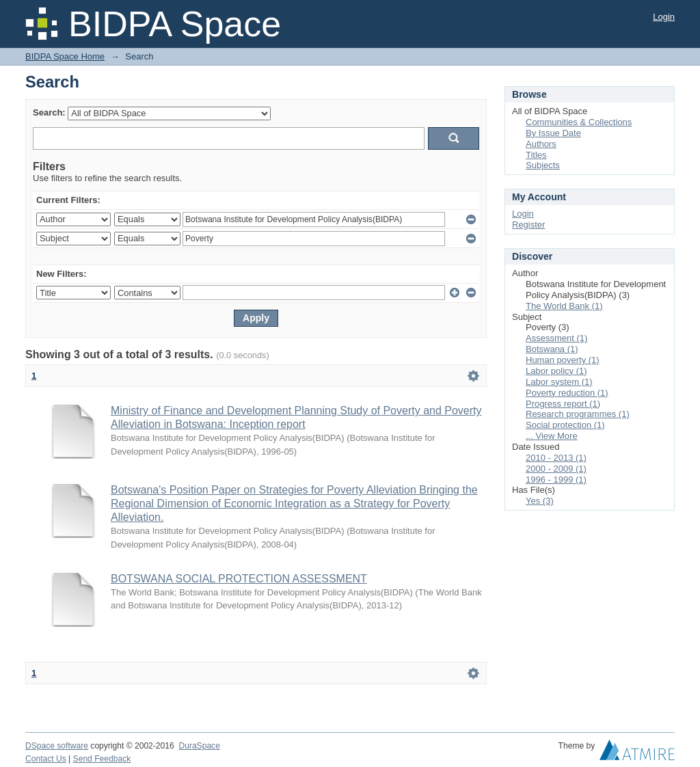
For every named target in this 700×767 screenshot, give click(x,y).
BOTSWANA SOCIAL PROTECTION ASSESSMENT (239, 579)
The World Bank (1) (564, 306)
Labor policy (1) (556, 371)
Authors (541, 144)
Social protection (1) (565, 425)
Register (528, 225)
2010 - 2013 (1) (556, 458)
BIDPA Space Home (65, 56)
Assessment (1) (556, 338)
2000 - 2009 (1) (556, 469)
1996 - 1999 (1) (556, 480)
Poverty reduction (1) (567, 393)
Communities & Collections (579, 122)
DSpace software (57, 746)
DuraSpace (199, 746)
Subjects (543, 165)
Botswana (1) (552, 349)
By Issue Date (553, 133)
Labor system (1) (559, 382)
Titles (536, 155)
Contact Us (46, 759)
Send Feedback (102, 759)
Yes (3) (540, 501)
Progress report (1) (563, 404)
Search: (49, 112)
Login (664, 17)
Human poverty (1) (563, 360)
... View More (552, 436)
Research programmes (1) (578, 414)
